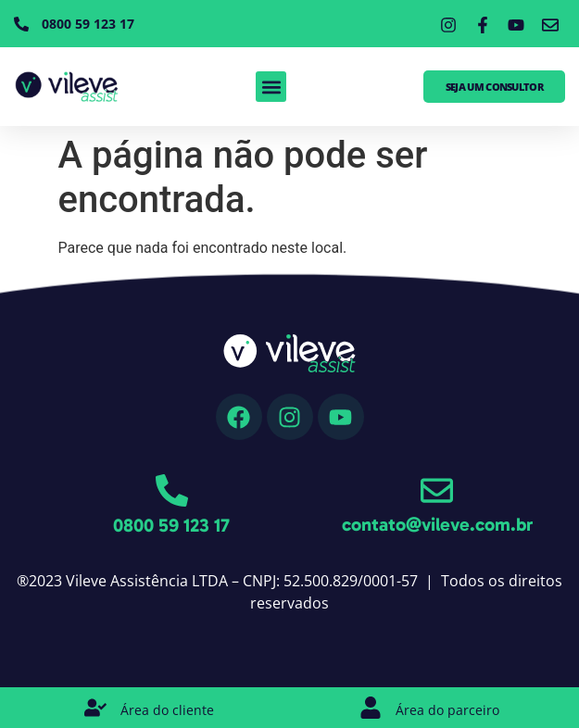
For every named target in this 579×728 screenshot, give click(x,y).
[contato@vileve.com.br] (437, 490)
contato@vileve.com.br (437, 524)
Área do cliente (167, 710)
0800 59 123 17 (171, 525)
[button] (271, 87)
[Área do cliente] (95, 708)
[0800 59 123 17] (172, 490)
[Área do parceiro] (371, 708)
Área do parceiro (447, 710)
